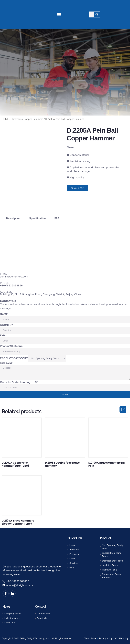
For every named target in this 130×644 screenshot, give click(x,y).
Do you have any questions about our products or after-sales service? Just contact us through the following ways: (32, 570)
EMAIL (4, 334)
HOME (5, 119)
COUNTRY (7, 324)
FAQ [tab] (57, 217)
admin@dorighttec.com (14, 276)
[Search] (97, 14)
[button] (59, 14)
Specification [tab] (37, 217)
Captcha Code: (19, 382)
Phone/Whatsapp (11, 345)
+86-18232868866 (11, 284)
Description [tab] (13, 217)
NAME (4, 313)
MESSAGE (6, 362)
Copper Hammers (33, 119)
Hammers (16, 119)
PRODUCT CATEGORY (14, 357)
